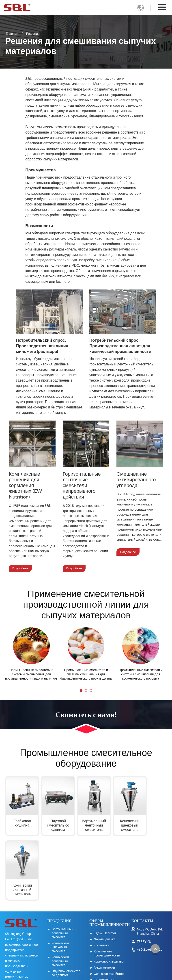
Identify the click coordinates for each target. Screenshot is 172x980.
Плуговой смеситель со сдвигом (53, 821)
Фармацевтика (105, 871)
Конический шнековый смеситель (119, 821)
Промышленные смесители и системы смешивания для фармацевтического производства (86, 675)
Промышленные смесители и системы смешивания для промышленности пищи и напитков (31, 675)
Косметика (101, 877)
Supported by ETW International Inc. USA (86, 974)
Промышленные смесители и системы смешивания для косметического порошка (141, 675)
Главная (12, 33)
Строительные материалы (104, 914)
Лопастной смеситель (59, 915)
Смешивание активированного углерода (136, 480)
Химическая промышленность (107, 886)
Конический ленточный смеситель (151, 821)
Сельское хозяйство (109, 906)
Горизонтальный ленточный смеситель (64, 927)
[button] (81, 691)
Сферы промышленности (110, 855)
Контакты (142, 853)
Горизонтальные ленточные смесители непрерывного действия (82, 485)
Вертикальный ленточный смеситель (87, 821)
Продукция (59, 853)
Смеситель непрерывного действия (62, 941)
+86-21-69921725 (150, 882)
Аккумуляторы (104, 900)
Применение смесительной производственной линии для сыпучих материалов (86, 604)
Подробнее (20, 568)
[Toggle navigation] (162, 7)
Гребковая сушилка (21, 819)
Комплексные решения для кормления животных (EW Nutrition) (25, 485)
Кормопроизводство (109, 893)
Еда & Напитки (105, 865)
